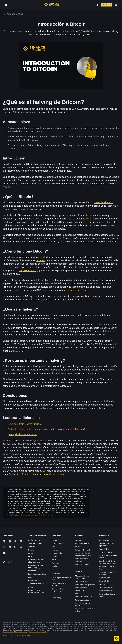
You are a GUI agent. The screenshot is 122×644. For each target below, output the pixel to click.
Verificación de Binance (84, 597)
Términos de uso (27, 515)
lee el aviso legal (67, 503)
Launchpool (56, 556)
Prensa (31, 553)
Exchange (55, 540)
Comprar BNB (104, 581)
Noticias (31, 550)
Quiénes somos (34, 540)
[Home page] (52, 5)
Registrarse (107, 5)
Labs (53, 594)
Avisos (31, 587)
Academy (55, 550)
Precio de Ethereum (106, 552)
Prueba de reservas (82, 564)
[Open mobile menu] (116, 5)
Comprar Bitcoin (104, 578)
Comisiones (79, 590)
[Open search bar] (96, 5)
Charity (54, 566)
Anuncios (32, 547)
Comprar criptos (58, 543)
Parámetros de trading (83, 600)
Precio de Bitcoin (105, 549)
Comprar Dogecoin (105, 588)
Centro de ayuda (81, 581)
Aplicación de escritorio (84, 543)
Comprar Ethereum (106, 591)
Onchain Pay (56, 598)
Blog (30, 577)
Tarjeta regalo (57, 553)
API (76, 594)
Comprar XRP (104, 584)
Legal (30, 556)
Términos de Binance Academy (39, 632)
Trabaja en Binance (35, 543)
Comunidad (33, 581)
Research (55, 563)
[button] (116, 5)
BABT (54, 560)
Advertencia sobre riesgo (37, 584)
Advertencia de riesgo (44, 515)
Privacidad (32, 571)
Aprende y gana (104, 540)
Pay (53, 547)
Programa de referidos (83, 550)
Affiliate (78, 547)
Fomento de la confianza (37, 574)
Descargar (79, 540)
